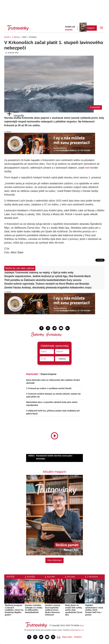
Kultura (51, 577)
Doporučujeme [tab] (48, 374)
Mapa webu (67, 637)
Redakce (78, 637)
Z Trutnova (93, 577)
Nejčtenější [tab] (32, 374)
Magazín (91, 28)
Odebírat (62, 359)
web (87, 168)
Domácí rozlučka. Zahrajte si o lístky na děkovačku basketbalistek (34, 609)
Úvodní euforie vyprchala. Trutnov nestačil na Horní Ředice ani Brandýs (47, 284)
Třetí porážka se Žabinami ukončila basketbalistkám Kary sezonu (43, 280)
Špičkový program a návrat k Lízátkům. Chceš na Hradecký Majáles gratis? (14, 610)
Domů (7, 37)
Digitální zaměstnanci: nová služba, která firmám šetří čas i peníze (94, 610)
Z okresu (16, 37)
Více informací (54, 560)
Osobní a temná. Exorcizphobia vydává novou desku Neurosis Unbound (53, 610)
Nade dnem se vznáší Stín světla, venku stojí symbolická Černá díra (74, 610)
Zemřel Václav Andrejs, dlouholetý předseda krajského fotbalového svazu (48, 288)
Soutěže (11, 577)
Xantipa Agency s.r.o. (77, 630)
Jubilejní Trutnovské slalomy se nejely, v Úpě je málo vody (39, 273)
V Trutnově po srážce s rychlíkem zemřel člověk (49, 388)
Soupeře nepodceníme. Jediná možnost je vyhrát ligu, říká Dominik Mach (48, 276)
